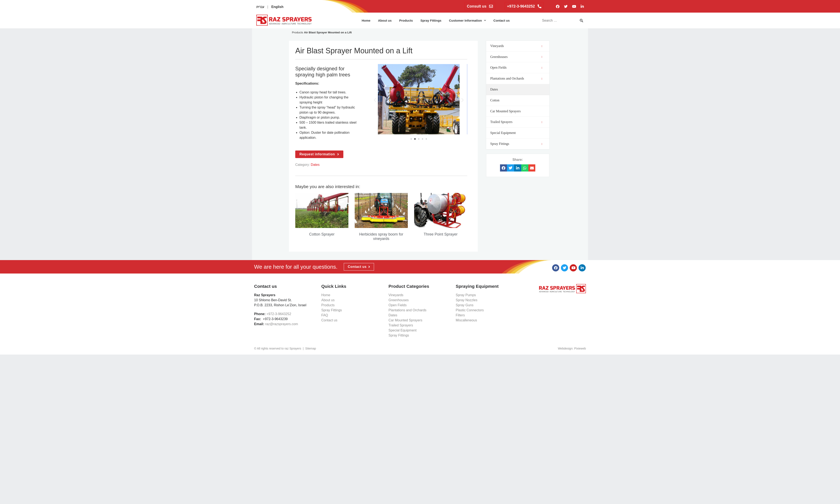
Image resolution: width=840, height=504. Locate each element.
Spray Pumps (466, 295)
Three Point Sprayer (441, 234)
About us (385, 20)
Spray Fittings (431, 20)
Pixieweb (580, 348)
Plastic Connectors (470, 310)
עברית (260, 7)
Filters (460, 315)
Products (406, 20)
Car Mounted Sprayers (405, 320)
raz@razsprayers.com (282, 324)
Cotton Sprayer (322, 234)
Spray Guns (465, 305)
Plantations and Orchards (408, 310)
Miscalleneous (466, 320)
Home (366, 20)
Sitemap (310, 348)
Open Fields (398, 305)
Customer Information (467, 20)
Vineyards (396, 295)
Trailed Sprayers (401, 325)
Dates (315, 165)
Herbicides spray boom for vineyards (381, 237)
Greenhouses (399, 300)
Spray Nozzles (467, 300)
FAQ (325, 315)
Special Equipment (402, 330)
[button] (375, 100)
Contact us (502, 20)
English (277, 7)
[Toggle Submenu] (542, 46)
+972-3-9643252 (279, 314)
